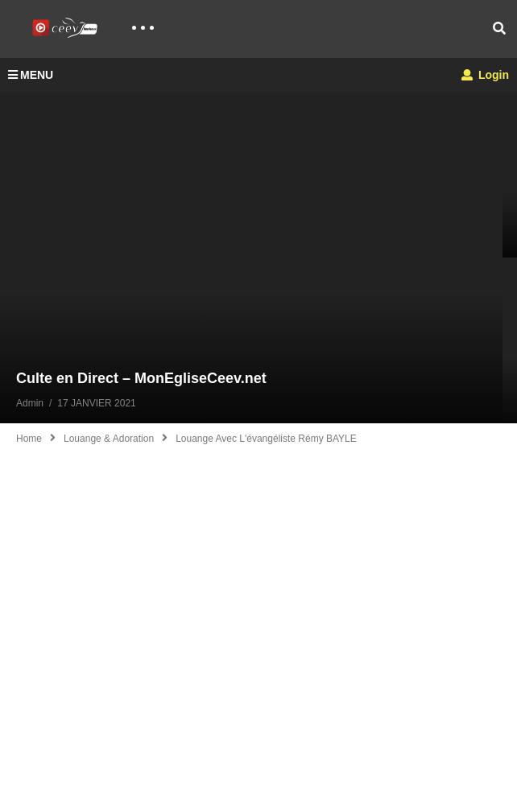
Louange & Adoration (109, 439)
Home (29, 439)
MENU (31, 75)
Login (485, 75)
